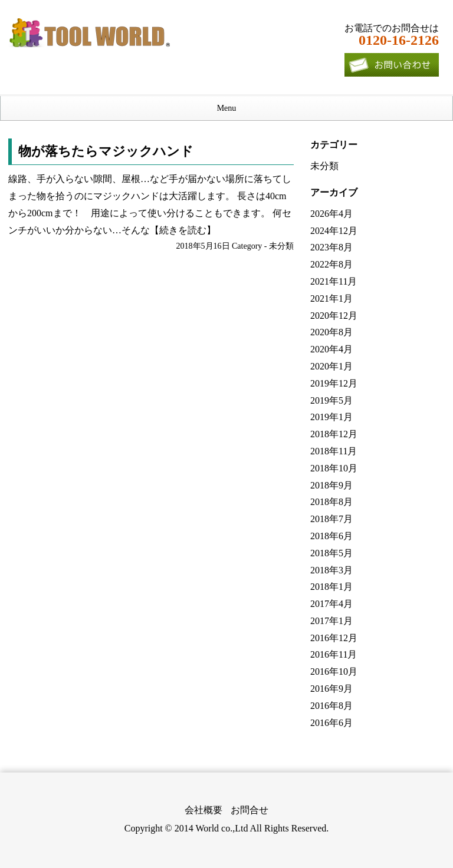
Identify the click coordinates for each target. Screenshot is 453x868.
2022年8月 (331, 264)
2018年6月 (331, 536)
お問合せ (250, 810)
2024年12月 (334, 231)
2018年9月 (331, 485)
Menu (227, 108)
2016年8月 (331, 706)
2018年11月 (334, 451)
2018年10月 (334, 468)
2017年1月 (331, 621)
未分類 (281, 246)
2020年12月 (334, 316)
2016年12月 (334, 638)
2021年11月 (334, 281)
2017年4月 (331, 604)
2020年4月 (331, 349)
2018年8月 (331, 502)
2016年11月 (334, 654)
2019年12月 (334, 383)
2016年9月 (331, 689)
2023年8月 (331, 247)
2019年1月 (331, 417)
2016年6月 (331, 723)
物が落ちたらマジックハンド (106, 151)
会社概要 (203, 810)
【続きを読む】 (183, 230)
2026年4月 (331, 214)
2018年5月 (331, 553)
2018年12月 (334, 434)
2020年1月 (331, 366)
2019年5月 (331, 400)
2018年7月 (331, 519)
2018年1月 (331, 587)
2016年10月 (334, 671)
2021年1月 (331, 298)
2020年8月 (331, 332)
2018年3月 (331, 570)
